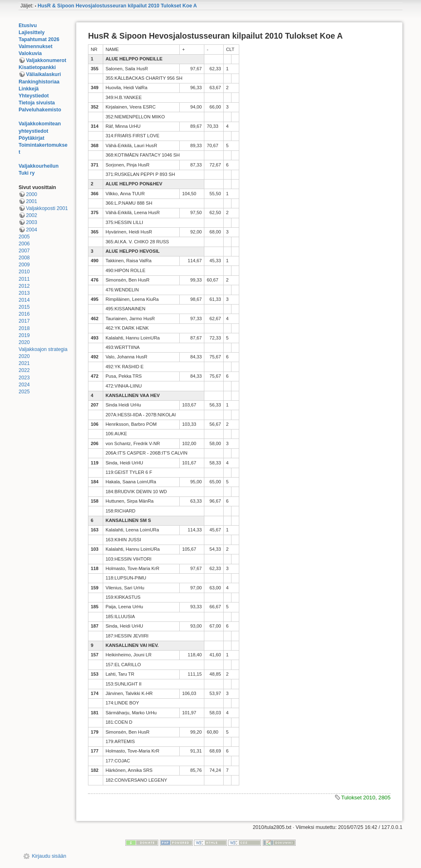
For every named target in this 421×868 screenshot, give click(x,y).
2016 (24, 314)
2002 (31, 215)
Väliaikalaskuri (43, 74)
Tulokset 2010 (358, 798)
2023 (24, 378)
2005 (24, 237)
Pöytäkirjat (31, 138)
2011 (24, 279)
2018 (24, 328)
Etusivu (28, 25)
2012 (24, 286)
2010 (24, 272)
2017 (24, 321)
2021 (24, 363)
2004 (31, 230)
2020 (24, 342)
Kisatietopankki (37, 67)
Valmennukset (35, 46)
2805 (384, 798)
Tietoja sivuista (37, 103)
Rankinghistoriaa (39, 82)
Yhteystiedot (34, 96)
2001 (31, 201)
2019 (24, 335)
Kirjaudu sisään (49, 856)
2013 (24, 293)
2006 (24, 244)
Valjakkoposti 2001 (47, 208)
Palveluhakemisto (40, 110)
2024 (24, 385)
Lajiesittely (31, 32)
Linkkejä (29, 89)
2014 (24, 300)
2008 (24, 258)
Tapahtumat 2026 (39, 39)
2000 (31, 194)
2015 (24, 307)
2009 (24, 265)
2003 (31, 222)
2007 (24, 251)
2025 (24, 392)
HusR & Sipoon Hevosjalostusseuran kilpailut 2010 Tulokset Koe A (117, 6)
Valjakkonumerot (46, 60)
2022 (24, 370)
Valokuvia (30, 53)
